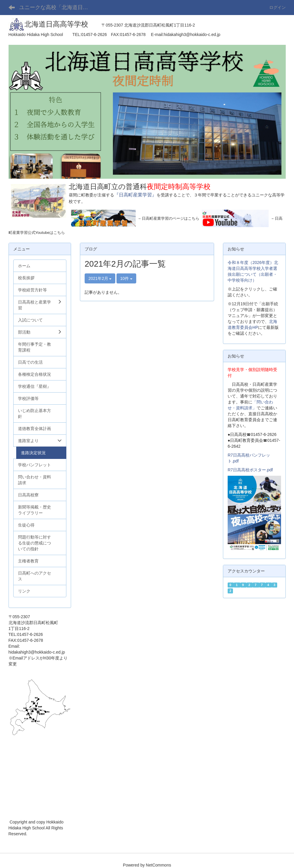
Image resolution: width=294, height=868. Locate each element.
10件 (126, 278)
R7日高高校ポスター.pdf (250, 470)
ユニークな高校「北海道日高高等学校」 (58, 7)
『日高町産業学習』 (135, 195)
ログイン (277, 7)
